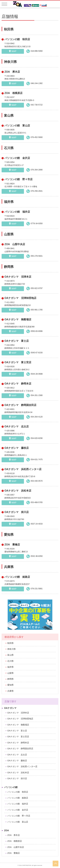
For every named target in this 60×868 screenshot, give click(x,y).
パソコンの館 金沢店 (17, 158)
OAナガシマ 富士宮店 (18, 362)
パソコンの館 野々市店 (19, 179)
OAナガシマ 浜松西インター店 (23, 469)
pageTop (56, 864)
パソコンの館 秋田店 (17, 39)
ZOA (7, 830)
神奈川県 (11, 649)
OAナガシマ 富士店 (17, 341)
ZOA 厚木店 (12, 72)
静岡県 (10, 679)
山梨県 (10, 673)
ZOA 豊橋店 (12, 545)
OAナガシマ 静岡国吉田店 (20, 405)
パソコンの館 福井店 (17, 212)
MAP (14, 51)
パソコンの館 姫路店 (17, 577)
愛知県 (10, 685)
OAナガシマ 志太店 (17, 426)
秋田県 (10, 643)
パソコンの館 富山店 (17, 126)
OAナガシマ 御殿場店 (18, 319)
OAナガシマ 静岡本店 (18, 384)
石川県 (10, 661)
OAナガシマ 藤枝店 (17, 448)
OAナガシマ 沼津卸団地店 (20, 298)
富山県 (10, 655)
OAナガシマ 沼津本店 (18, 277)
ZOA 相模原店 (13, 93)
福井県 (10, 667)
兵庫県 (10, 691)
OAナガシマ (10, 708)
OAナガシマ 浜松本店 (18, 491)
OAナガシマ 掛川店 (17, 512)
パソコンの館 (11, 787)
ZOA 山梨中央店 (15, 244)
